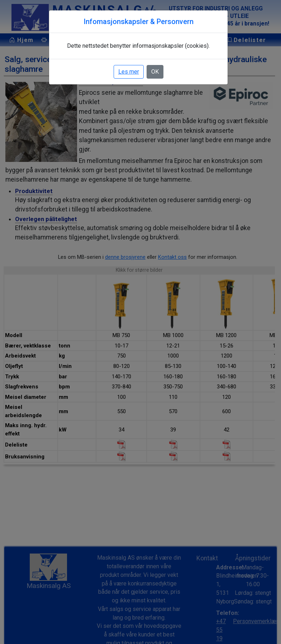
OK (156, 72)
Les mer (129, 72)
